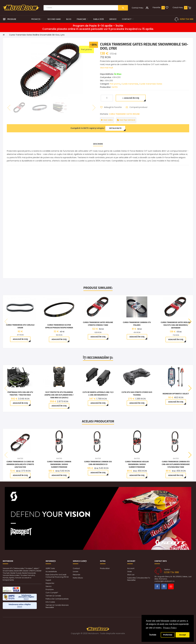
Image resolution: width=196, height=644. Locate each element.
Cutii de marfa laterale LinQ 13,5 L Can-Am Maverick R (98, 393)
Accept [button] (183, 635)
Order (130, 572)
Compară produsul (138, 107)
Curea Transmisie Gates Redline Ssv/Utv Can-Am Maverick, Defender (176, 325)
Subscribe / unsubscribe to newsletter (139, 579)
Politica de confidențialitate (57, 599)
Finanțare (50, 589)
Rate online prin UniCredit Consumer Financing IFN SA (57, 576)
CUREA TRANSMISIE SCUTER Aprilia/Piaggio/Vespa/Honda (59, 326)
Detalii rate (115, 128)
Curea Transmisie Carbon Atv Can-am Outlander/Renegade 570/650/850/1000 (176, 464)
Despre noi (50, 583)
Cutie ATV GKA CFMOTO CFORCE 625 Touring (137, 393)
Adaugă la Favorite (113, 107)
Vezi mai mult (107, 68)
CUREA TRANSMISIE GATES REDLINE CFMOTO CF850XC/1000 (98, 324)
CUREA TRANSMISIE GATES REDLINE (124, 114)
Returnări (76, 575)
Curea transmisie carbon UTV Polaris (137, 324)
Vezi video (107, 120)
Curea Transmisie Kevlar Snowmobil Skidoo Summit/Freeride (137, 464)
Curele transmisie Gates (151, 84)
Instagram (164, 586)
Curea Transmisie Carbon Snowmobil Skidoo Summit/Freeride (59, 464)
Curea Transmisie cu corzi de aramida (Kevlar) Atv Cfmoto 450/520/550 (20, 464)
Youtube (171, 586)
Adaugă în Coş (132, 98)
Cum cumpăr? (52, 593)
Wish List (131, 575)
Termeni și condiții (53, 596)
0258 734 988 (187, 19)
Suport (48, 580)
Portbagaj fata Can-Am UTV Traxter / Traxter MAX (20, 393)
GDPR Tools (50, 568)
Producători (105, 568)
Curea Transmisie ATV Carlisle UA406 (20, 326)
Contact (76, 568)
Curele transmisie (130, 84)
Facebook (157, 586)
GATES (115, 87)
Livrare (75, 572)
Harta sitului (78, 578)
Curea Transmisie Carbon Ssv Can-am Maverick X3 (98, 463)
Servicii (49, 586)
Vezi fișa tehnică (126, 120)
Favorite (157, 7)
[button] (190, 322)
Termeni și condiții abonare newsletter (57, 606)
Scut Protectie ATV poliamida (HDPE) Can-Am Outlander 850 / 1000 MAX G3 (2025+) (59, 395)
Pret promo (115, 84)
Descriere (98, 144)
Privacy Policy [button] (170, 628)
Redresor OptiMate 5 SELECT (176, 394)
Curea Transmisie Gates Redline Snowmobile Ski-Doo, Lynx (37, 35)
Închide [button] (153, 635)
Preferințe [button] (168, 635)
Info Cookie (50, 602)
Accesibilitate (51, 572)
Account (131, 568)
